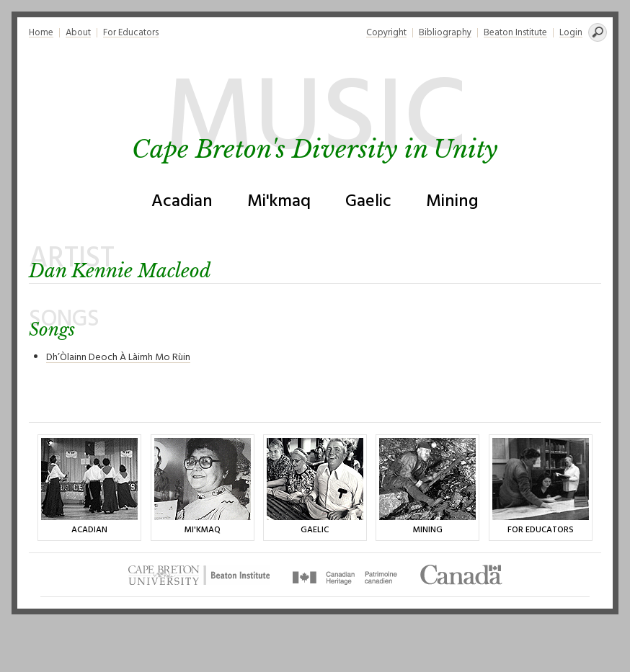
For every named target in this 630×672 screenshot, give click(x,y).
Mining (452, 202)
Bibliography (445, 33)
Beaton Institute (515, 33)
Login (571, 33)
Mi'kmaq (279, 202)
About (78, 33)
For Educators (131, 33)
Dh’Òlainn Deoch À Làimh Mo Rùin (118, 358)
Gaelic (368, 202)
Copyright (386, 33)
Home (41, 33)
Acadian (182, 202)
